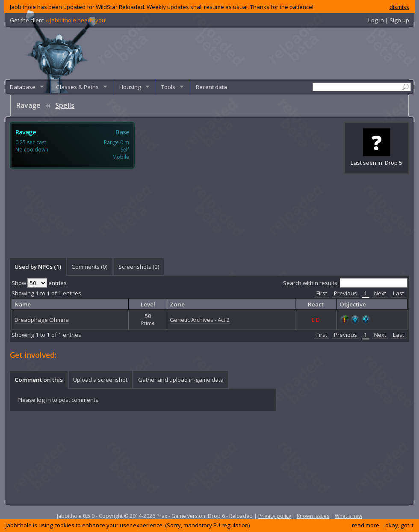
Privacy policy (275, 516)
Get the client (58, 20)
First (322, 293)
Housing (130, 87)
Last (398, 293)
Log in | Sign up (389, 20)
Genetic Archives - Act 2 (200, 320)
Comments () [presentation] (90, 267)
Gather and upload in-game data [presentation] (181, 380)
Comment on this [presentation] (39, 380)
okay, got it (399, 525)
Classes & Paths (77, 87)
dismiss (399, 7)
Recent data (211, 87)
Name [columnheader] (23, 304)
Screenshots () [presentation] (139, 267)
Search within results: (345, 283)
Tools (168, 87)
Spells (65, 105)
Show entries (39, 283)
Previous (345, 293)
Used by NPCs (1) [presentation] (38, 267)
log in (44, 400)
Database (23, 87)
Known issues (313, 516)
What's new (348, 516)
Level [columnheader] (148, 304)
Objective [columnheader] (353, 304)
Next (380, 293)
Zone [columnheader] (177, 304)
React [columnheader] (316, 304)
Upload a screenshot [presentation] (100, 380)
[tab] (38, 267)
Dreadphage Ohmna (42, 320)
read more (366, 525)
